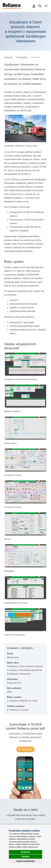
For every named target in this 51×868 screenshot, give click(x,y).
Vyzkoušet (26, 749)
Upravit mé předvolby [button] (26, 861)
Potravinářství (22, 57)
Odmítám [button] (26, 857)
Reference (8, 57)
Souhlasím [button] (26, 852)
